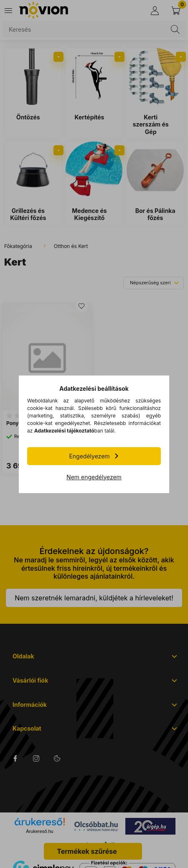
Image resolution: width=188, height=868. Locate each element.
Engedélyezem (89, 456)
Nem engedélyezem (94, 477)
